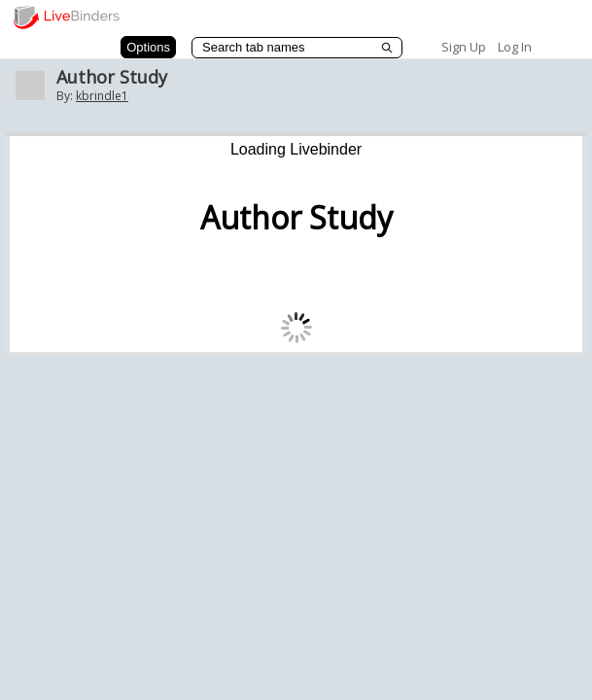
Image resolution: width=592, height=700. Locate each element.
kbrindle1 (102, 96)
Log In (515, 47)
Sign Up (464, 47)
